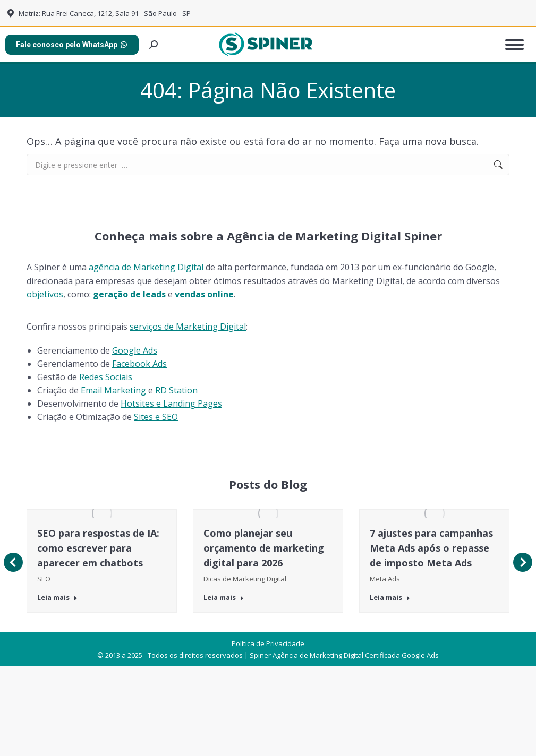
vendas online (204, 294)
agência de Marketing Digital (146, 267)
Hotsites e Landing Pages (171, 403)
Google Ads (135, 350)
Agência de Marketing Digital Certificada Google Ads (356, 743)
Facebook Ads (139, 364)
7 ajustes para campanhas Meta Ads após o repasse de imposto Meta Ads (431, 548)
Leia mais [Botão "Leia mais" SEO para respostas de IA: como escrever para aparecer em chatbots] (57, 598)
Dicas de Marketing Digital (245, 579)
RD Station (176, 390)
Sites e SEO (156, 417)
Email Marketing (113, 390)
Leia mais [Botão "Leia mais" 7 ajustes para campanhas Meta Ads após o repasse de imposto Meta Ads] (390, 598)
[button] (13, 606)
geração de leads (129, 294)
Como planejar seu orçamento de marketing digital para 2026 (264, 548)
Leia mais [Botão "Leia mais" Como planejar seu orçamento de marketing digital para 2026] (224, 598)
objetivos (45, 294)
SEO (44, 579)
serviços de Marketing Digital (188, 327)
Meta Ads (385, 579)
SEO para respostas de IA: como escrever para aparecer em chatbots (98, 548)
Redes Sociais (106, 377)
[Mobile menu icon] (514, 45)
